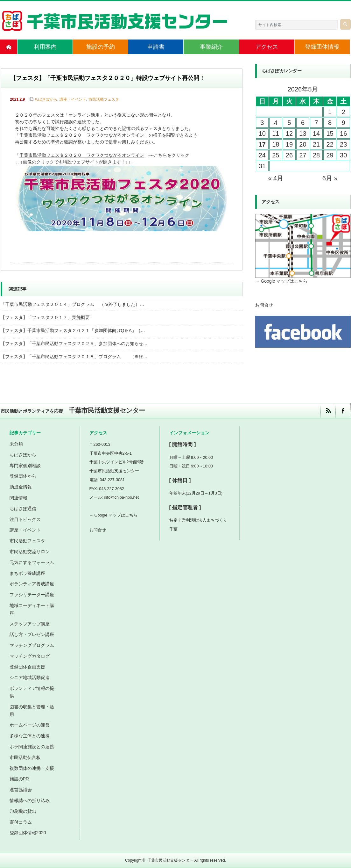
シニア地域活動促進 (30, 677)
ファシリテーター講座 (32, 595)
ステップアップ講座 (30, 624)
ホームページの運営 (30, 725)
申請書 (156, 47)
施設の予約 (101, 47)
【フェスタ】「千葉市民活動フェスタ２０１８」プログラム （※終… (74, 357)
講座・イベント (73, 99)
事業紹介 (211, 47)
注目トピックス (25, 519)
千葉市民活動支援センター (170, 860)
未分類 (16, 444)
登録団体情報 (322, 47)
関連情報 (18, 498)
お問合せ (264, 305)
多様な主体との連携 (30, 736)
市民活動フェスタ (104, 99)
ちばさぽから (46, 99)
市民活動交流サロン (30, 552)
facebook (343, 411)
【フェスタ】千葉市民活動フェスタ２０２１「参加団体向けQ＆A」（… (73, 330)
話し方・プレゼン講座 (32, 634)
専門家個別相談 (25, 466)
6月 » (330, 178)
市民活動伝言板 (25, 757)
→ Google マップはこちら (281, 281)
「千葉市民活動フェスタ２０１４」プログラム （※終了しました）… (73, 304)
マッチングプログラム (32, 645)
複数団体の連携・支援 (32, 768)
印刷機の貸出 (23, 811)
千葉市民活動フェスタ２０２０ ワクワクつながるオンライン (82, 156)
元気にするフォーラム (32, 562)
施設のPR (19, 779)
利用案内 (45, 47)
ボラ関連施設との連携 (32, 747)
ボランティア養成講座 (32, 584)
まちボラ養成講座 (27, 573)
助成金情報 (21, 487)
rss (328, 411)
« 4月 (276, 178)
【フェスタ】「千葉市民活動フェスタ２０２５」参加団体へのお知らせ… (74, 344)
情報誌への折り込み (30, 800)
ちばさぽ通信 (23, 509)
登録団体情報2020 (28, 833)
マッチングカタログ (30, 656)
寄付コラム (21, 822)
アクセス (267, 47)
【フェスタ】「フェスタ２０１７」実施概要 (45, 317)
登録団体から (23, 476)
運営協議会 (21, 790)
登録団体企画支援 (27, 667)
